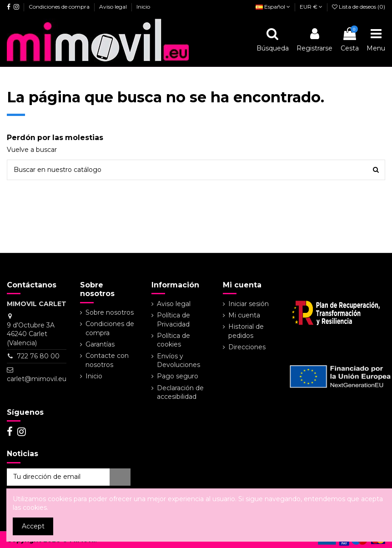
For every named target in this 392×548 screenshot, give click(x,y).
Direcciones (247, 347)
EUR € (311, 7)
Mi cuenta (244, 315)
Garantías (100, 344)
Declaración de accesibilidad (180, 392)
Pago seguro (178, 376)
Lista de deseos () (359, 7)
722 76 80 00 (38, 356)
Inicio (143, 7)
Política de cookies (173, 340)
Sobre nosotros (110, 312)
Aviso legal (114, 7)
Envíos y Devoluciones (178, 361)
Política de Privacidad (173, 320)
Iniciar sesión (249, 304)
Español (273, 7)
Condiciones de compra (60, 7)
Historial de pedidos (246, 331)
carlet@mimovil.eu (37, 379)
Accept (33, 526)
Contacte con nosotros (107, 360)
